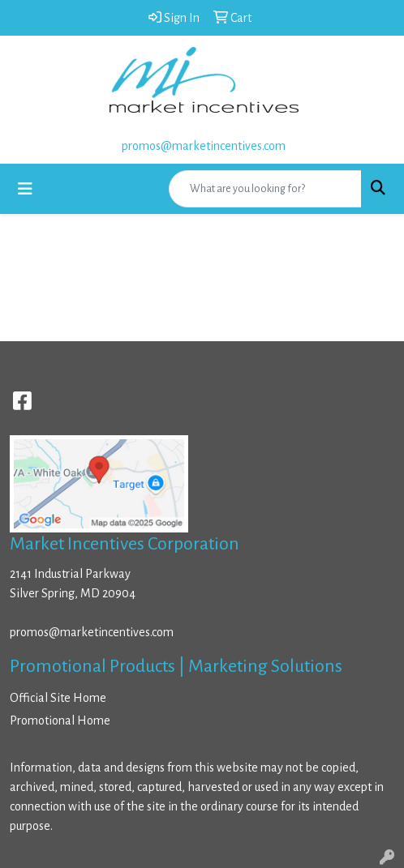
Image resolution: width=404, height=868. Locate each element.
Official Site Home (58, 698)
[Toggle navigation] (25, 189)
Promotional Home (60, 720)
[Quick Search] (265, 189)
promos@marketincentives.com (204, 146)
